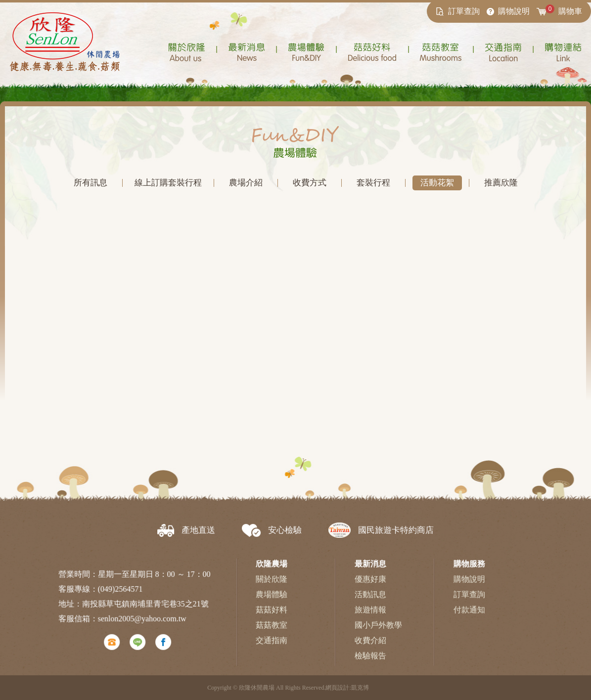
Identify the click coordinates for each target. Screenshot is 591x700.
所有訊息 (91, 183)
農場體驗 (272, 601)
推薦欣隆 (500, 183)
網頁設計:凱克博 (347, 688)
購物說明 (468, 586)
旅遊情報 (370, 616)
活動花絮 (437, 183)
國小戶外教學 (378, 632)
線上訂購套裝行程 (168, 183)
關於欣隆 (272, 586)
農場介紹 (246, 183)
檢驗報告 (370, 662)
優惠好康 (370, 586)
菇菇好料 (272, 616)
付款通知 (468, 616)
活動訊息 (370, 601)
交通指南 (272, 646)
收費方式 (310, 183)
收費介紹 (370, 646)
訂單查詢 (468, 601)
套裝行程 (373, 183)
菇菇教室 (272, 632)
